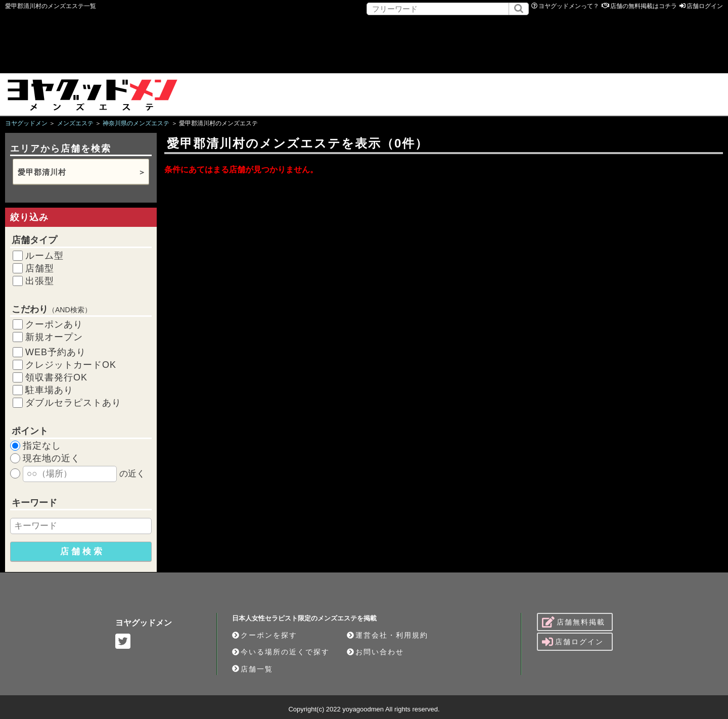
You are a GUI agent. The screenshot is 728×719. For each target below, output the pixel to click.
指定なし (42, 446)
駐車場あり (49, 390)
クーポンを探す (265, 635)
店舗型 (40, 268)
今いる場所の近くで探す (281, 652)
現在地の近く (52, 458)
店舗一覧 (253, 669)
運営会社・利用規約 (388, 635)
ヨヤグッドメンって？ (569, 6)
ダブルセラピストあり (73, 403)
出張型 (40, 281)
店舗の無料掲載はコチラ (644, 6)
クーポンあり (54, 324)
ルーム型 (44, 256)
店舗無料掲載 (574, 622)
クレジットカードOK (71, 365)
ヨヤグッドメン (144, 623)
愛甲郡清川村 (42, 172)
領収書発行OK (56, 377)
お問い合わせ (375, 652)
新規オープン (54, 337)
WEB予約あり (56, 352)
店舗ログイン (705, 6)
